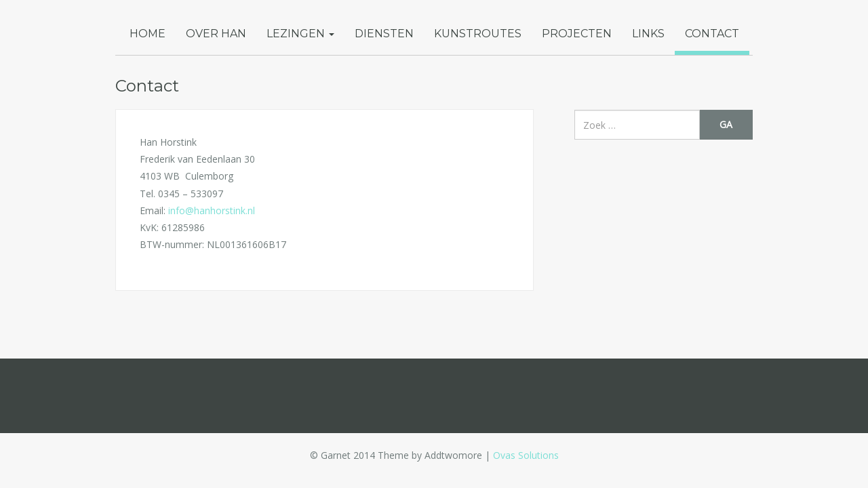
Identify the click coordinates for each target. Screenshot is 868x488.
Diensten (384, 34)
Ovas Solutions (526, 455)
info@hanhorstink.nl (212, 210)
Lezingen (300, 34)
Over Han (216, 34)
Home (147, 34)
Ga (726, 124)
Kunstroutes (478, 34)
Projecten (577, 34)
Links (648, 34)
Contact (712, 34)
